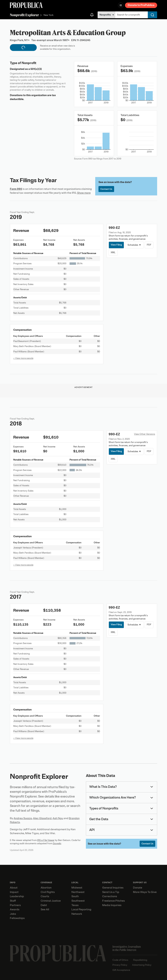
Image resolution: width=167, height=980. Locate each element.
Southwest (78, 901)
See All (45, 909)
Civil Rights (48, 892)
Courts (45, 896)
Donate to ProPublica (141, 5)
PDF (149, 245)
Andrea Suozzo (23, 818)
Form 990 (16, 189)
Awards (15, 909)
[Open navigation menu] (121, 5)
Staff (13, 901)
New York (48, 15)
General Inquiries (113, 888)
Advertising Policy (142, 965)
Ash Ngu (58, 818)
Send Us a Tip (111, 892)
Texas (75, 905)
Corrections (110, 896)
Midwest (77, 888)
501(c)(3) (36, 69)
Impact (14, 892)
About (14, 888)
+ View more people (23, 358)
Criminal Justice (51, 901)
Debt (44, 905)
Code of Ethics (120, 960)
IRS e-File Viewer (46, 840)
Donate (138, 888)
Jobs (13, 914)
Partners (15, 905)
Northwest (78, 892)
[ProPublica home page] (58, 953)
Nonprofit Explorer (24, 15)
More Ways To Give (145, 892)
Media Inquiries (112, 905)
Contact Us (106, 189)
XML (113, 252)
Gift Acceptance (121, 970)
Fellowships (17, 918)
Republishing (140, 960)
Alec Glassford (42, 818)
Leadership (17, 896)
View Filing (116, 245)
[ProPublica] (26, 5)
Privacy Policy (120, 965)
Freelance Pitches (114, 901)
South (75, 896)
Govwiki (57, 843)
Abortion (46, 888)
